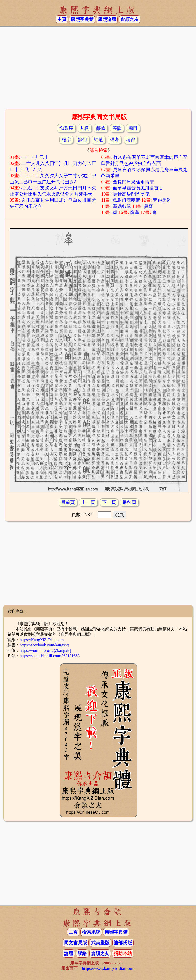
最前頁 (68, 502)
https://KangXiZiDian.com (42, 640)
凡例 (85, 128)
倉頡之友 (130, 19)
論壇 (69, 953)
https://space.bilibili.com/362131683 (50, 656)
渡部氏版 (123, 943)
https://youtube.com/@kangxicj (45, 650)
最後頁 (129, 502)
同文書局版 (76, 943)
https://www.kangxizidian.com (108, 968)
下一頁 (109, 502)
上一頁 (88, 502)
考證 (131, 140)
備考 (115, 140)
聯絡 (82, 953)
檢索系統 (91, 932)
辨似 (82, 140)
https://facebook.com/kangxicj (44, 645)
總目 (133, 128)
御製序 (66, 128)
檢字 (66, 140)
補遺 (99, 140)
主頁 (62, 19)
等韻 (117, 128)
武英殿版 (100, 943)
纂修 (101, 128)
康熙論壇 (107, 19)
